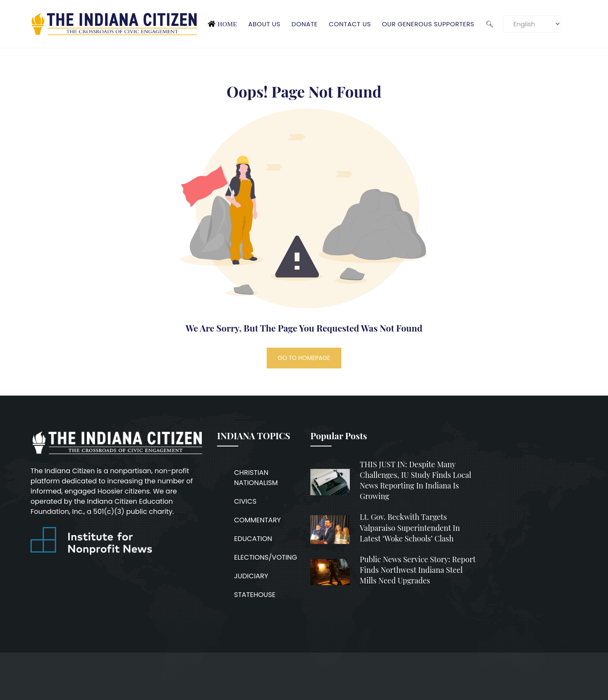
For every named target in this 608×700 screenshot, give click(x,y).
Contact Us (350, 24)
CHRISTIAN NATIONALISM (256, 478)
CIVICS (245, 501)
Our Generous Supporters (428, 24)
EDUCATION (253, 539)
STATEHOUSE (255, 595)
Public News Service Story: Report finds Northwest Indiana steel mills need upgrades (418, 570)
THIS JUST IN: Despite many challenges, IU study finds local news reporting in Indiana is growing (416, 480)
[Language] (532, 24)
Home (227, 24)
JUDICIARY (251, 576)
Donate (305, 24)
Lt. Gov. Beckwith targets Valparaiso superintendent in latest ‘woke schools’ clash (410, 527)
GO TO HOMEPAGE (304, 358)
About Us (264, 24)
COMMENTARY (257, 520)
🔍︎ (489, 24)
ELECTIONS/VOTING (266, 557)
